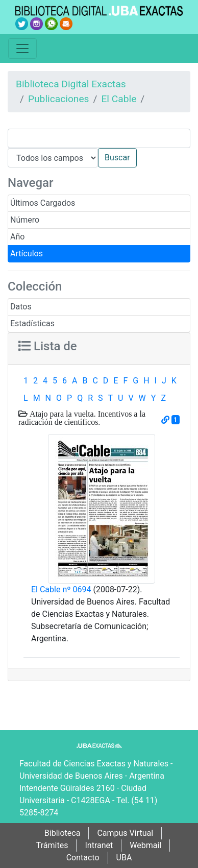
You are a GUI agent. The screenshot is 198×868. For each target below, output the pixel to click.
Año (17, 237)
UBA (124, 858)
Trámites (52, 845)
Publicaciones (59, 99)
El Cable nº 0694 (61, 589)
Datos (21, 307)
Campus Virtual (125, 833)
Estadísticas (32, 323)
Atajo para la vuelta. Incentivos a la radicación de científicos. (82, 418)
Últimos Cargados (43, 203)
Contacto (83, 858)
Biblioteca (63, 833)
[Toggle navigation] (22, 49)
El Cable (119, 99)
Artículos (27, 254)
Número (25, 220)
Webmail (145, 845)
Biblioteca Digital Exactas (71, 84)
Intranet (99, 845)
